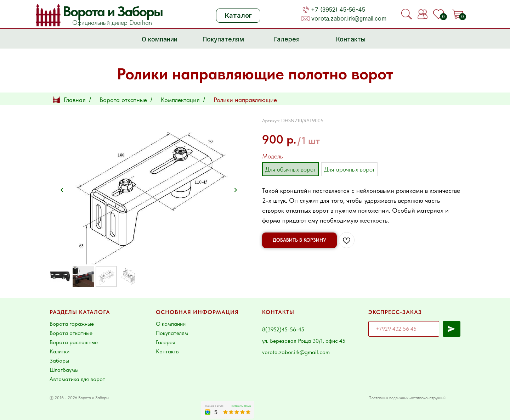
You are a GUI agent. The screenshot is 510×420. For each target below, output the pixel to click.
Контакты (168, 351)
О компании (171, 324)
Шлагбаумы (64, 370)
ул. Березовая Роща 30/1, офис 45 (304, 341)
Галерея (166, 342)
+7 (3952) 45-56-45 (338, 10)
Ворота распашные (74, 342)
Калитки (59, 351)
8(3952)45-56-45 (283, 329)
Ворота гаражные (72, 324)
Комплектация (180, 100)
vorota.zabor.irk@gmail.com (349, 18)
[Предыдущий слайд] (62, 190)
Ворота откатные (123, 100)
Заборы (59, 361)
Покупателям (172, 333)
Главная (69, 100)
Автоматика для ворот (77, 379)
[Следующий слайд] (236, 190)
